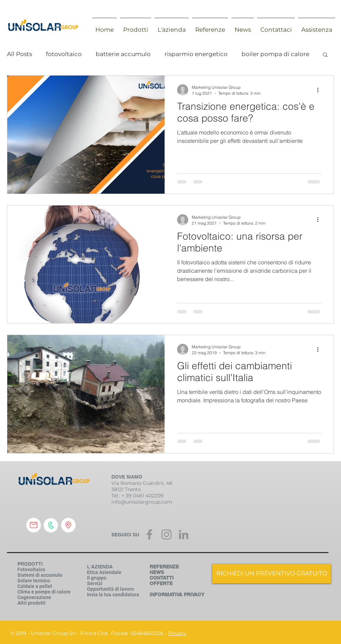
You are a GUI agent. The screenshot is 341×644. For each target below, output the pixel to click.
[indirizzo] (68, 525)
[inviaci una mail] (34, 525)
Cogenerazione (34, 597)
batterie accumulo (123, 54)
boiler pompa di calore (275, 54)
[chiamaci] (51, 525)
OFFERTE (161, 583)
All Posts (19, 54)
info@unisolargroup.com (142, 502)
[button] (325, 55)
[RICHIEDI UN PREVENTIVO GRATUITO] (272, 574)
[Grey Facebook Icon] (149, 534)
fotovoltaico (64, 54)
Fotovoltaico (31, 569)
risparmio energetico (196, 54)
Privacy (177, 633)
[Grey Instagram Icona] (166, 534)
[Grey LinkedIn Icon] (184, 534)
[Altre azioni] (320, 90)
